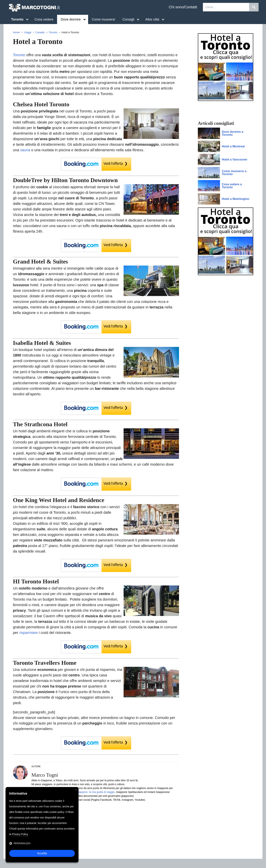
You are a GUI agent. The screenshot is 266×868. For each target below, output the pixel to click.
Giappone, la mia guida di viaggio (96, 792)
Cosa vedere (44, 19)
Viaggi (28, 32)
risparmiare (28, 633)
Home (16, 32)
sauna (25, 150)
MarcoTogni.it (34, 8)
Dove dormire (73, 19)
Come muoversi (103, 19)
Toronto (53, 32)
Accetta (42, 853)
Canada (40, 32)
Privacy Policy (20, 834)
